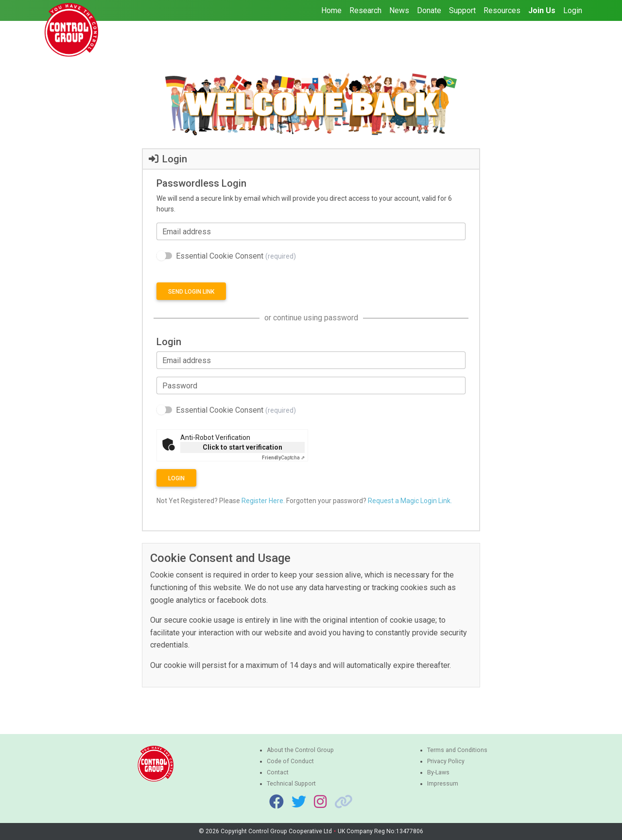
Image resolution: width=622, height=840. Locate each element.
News (399, 10)
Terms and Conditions (457, 750)
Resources (502, 10)
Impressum (443, 784)
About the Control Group (300, 750)
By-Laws (438, 772)
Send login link (191, 292)
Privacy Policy (446, 761)
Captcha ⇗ (283, 458)
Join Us (542, 10)
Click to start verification (242, 447)
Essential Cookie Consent (236, 256)
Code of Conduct (290, 761)
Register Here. (263, 501)
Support (462, 10)
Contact (278, 772)
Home (331, 10)
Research (365, 10)
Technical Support (291, 784)
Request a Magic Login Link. (410, 501)
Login (573, 10)
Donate (429, 10)
